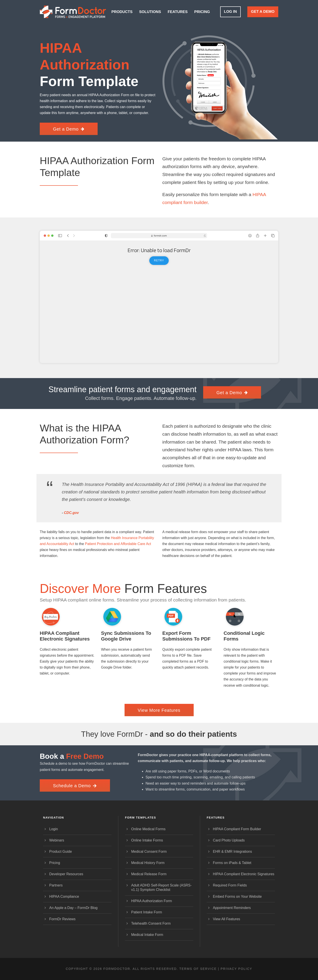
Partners (56, 885)
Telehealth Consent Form (151, 923)
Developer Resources (66, 874)
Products (122, 12)
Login (54, 829)
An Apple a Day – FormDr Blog (73, 908)
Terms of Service (198, 969)
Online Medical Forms (148, 829)
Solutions (150, 12)
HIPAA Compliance (64, 897)
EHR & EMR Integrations (232, 852)
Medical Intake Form (147, 935)
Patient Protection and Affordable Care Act (118, 544)
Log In (230, 12)
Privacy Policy (236, 969)
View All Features (226, 919)
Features (178, 12)
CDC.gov (71, 513)
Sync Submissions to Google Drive (126, 636)
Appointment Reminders (232, 908)
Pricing (202, 12)
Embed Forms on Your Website (237, 897)
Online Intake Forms (147, 840)
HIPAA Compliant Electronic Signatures (65, 636)
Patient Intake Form (147, 912)
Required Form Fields (230, 885)
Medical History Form (148, 863)
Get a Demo (263, 12)
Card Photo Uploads (229, 840)
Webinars (57, 840)
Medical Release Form (149, 874)
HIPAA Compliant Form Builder (237, 829)
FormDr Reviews (62, 919)
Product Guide (61, 852)
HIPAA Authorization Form (152, 901)
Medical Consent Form (149, 852)
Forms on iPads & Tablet (232, 863)
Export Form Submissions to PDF (186, 636)
